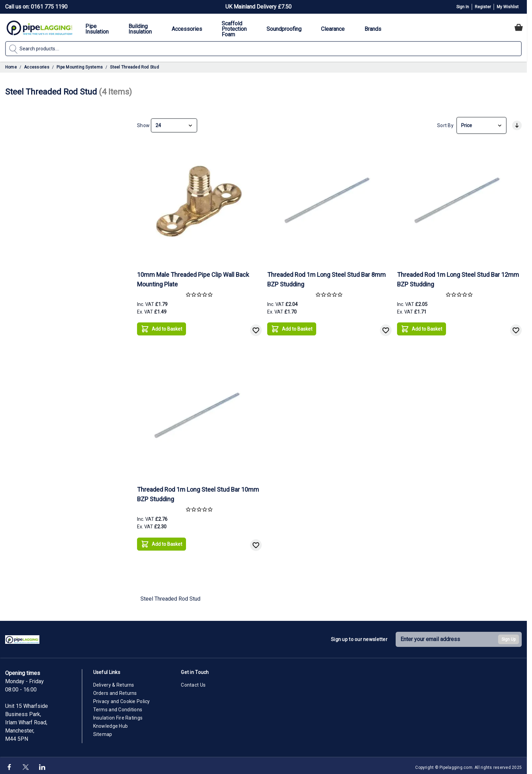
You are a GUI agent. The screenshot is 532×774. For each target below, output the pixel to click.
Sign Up (509, 637)
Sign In (463, 7)
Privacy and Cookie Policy (122, 699)
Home (11, 67)
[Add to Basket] (162, 326)
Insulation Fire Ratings (118, 715)
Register (483, 7)
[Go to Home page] (39, 28)
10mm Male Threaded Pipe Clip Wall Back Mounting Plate (193, 277)
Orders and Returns (115, 690)
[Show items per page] (174, 124)
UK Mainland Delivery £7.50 (258, 7)
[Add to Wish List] (256, 328)
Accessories (37, 67)
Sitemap (103, 732)
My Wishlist (508, 7)
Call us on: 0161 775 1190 (36, 7)
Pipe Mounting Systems (80, 67)
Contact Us (193, 682)
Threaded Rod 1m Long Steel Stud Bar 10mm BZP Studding (198, 492)
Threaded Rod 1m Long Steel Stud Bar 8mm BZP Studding (326, 277)
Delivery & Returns (114, 682)
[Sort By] (481, 124)
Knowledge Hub (111, 723)
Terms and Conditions (118, 707)
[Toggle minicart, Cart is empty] (519, 27)
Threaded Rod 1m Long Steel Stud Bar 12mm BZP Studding (458, 277)
